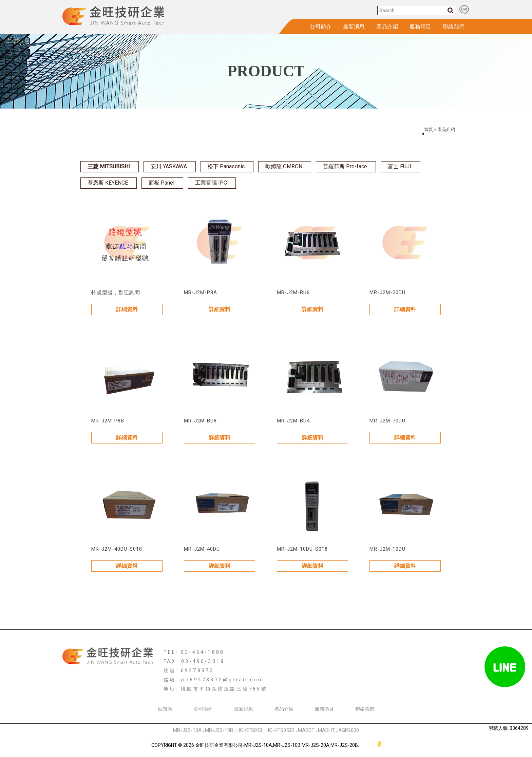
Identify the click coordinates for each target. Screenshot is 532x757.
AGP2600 (349, 730)
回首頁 (165, 709)
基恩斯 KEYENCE (108, 183)
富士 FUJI (400, 166)
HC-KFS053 (249, 730)
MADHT (326, 730)
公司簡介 (321, 27)
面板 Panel (161, 183)
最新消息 (354, 27)
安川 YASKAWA (169, 166)
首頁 (429, 129)
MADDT (306, 730)
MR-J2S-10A (187, 730)
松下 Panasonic (226, 166)
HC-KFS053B (280, 730)
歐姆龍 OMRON (284, 166)
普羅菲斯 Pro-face (345, 166)
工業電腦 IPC (211, 183)
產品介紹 (387, 27)
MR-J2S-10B (219, 730)
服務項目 (420, 27)
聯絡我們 (454, 27)
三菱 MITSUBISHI (109, 166)
